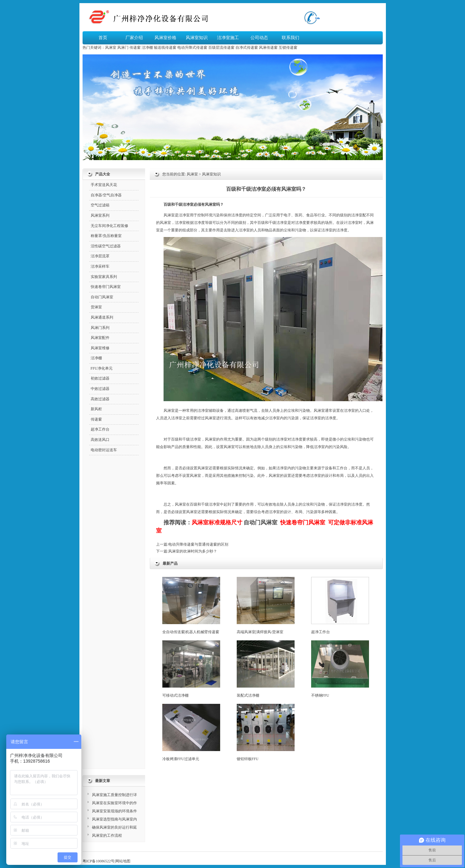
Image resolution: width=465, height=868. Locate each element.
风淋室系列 (100, 215)
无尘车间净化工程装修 (109, 226)
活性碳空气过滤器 (106, 246)
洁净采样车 (100, 266)
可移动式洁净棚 (191, 669)
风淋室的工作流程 (107, 835)
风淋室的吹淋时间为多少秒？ (193, 551)
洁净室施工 (228, 38)
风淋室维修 (100, 348)
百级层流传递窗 (221, 48)
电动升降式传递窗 (192, 48)
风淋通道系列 (102, 317)
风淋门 (123, 48)
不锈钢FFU (340, 669)
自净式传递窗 (247, 48)
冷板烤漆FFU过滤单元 (191, 732)
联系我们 (291, 38)
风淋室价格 (165, 38)
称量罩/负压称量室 (106, 236)
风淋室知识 (197, 38)
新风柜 (96, 409)
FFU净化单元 (102, 368)
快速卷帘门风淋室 (106, 287)
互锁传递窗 (288, 48)
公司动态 (259, 38)
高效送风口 (100, 440)
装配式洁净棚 (266, 669)
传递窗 (135, 48)
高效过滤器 (100, 399)
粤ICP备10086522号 (99, 861)
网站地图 (123, 861)
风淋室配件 (100, 338)
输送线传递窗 (165, 48)
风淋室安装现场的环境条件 (114, 811)
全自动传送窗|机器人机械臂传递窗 (191, 606)
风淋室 (111, 48)
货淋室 (96, 307)
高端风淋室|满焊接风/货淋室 (266, 606)
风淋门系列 (100, 328)
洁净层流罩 (100, 256)
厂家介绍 (134, 38)
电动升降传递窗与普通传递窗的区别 (198, 544)
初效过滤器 (100, 378)
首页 (103, 38)
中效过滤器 (100, 389)
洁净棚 (147, 48)
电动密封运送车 (104, 450)
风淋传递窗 (268, 48)
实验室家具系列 (104, 277)
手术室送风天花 (104, 185)
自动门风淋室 (260, 522)
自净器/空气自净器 (106, 195)
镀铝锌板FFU (266, 732)
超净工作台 (340, 606)
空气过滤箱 (100, 205)
